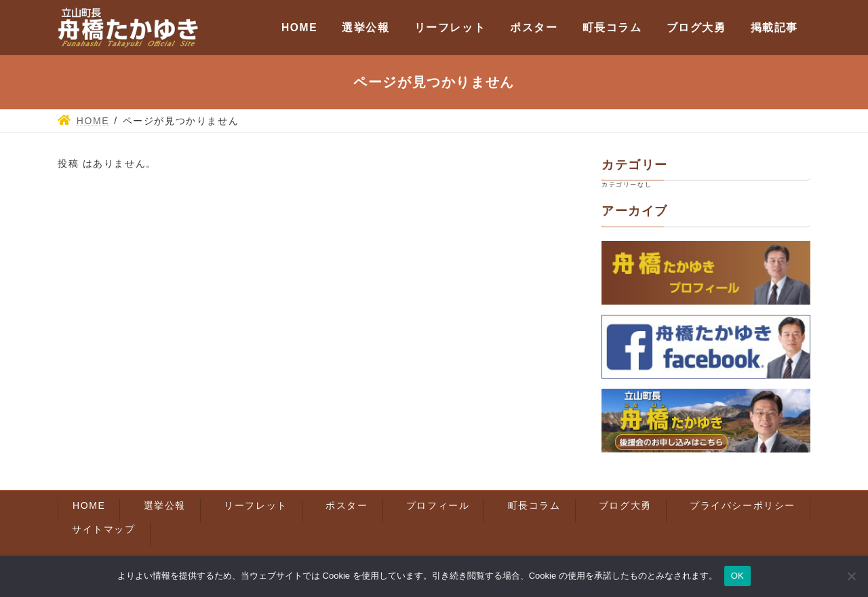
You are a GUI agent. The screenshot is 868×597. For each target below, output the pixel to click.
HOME (89, 505)
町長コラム (534, 505)
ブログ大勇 (625, 505)
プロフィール (438, 505)
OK (737, 576)
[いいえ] (851, 576)
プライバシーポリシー (743, 505)
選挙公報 (165, 505)
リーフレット (256, 505)
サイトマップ (104, 529)
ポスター (347, 505)
